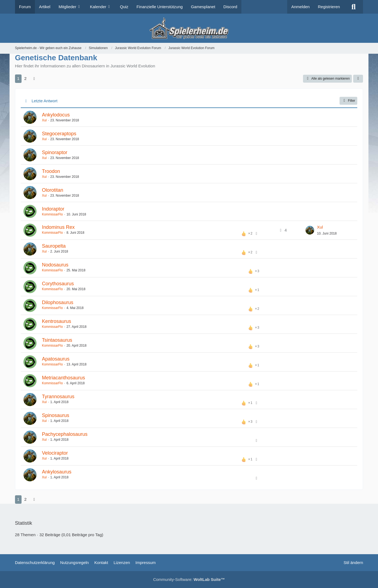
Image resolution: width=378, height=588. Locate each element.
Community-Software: (189, 579)
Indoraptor (53, 209)
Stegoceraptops (59, 134)
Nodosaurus (55, 265)
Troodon (51, 171)
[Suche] (353, 7)
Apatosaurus (56, 359)
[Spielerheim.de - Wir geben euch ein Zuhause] (189, 28)
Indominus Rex (58, 227)
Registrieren (329, 7)
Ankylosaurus (57, 472)
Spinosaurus (56, 415)
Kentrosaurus (57, 321)
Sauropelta (54, 246)
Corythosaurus (58, 284)
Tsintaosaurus (57, 340)
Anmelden (301, 7)
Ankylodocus (56, 115)
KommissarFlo (52, 214)
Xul (44, 120)
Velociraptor (55, 453)
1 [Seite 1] (18, 78)
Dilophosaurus (58, 302)
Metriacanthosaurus (64, 378)
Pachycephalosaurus (65, 434)
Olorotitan (53, 190)
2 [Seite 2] (25, 78)
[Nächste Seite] (34, 79)
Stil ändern (353, 562)
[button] (358, 79)
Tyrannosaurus (58, 397)
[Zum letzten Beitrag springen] (310, 230)
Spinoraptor (55, 152)
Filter (349, 101)
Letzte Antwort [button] (45, 101)
